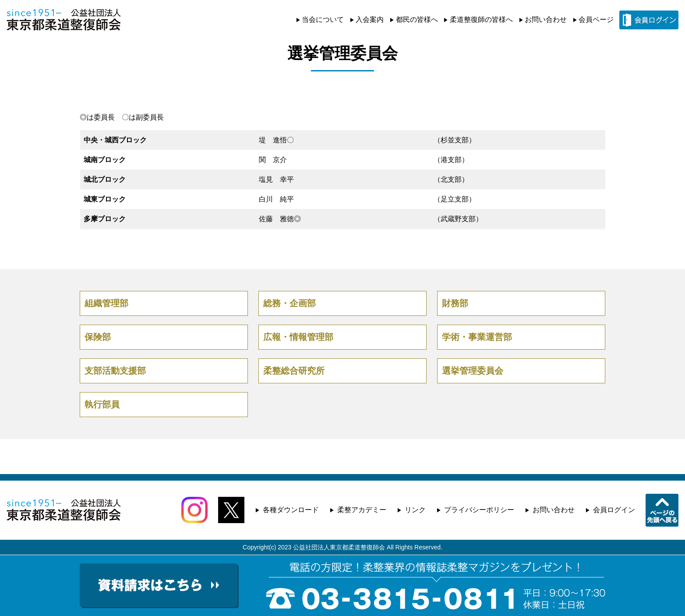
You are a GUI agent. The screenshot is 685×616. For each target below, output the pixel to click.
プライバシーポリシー (479, 510)
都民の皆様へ (417, 19)
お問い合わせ (546, 19)
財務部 (455, 303)
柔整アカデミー (362, 510)
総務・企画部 (290, 303)
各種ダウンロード (291, 510)
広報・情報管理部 (298, 337)
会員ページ (596, 19)
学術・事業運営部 (477, 337)
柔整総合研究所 (294, 371)
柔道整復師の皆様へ (481, 19)
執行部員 (102, 404)
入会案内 (370, 19)
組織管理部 (106, 303)
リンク (415, 510)
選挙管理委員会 (473, 371)
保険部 (98, 337)
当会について (323, 19)
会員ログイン (614, 510)
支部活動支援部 (115, 371)
